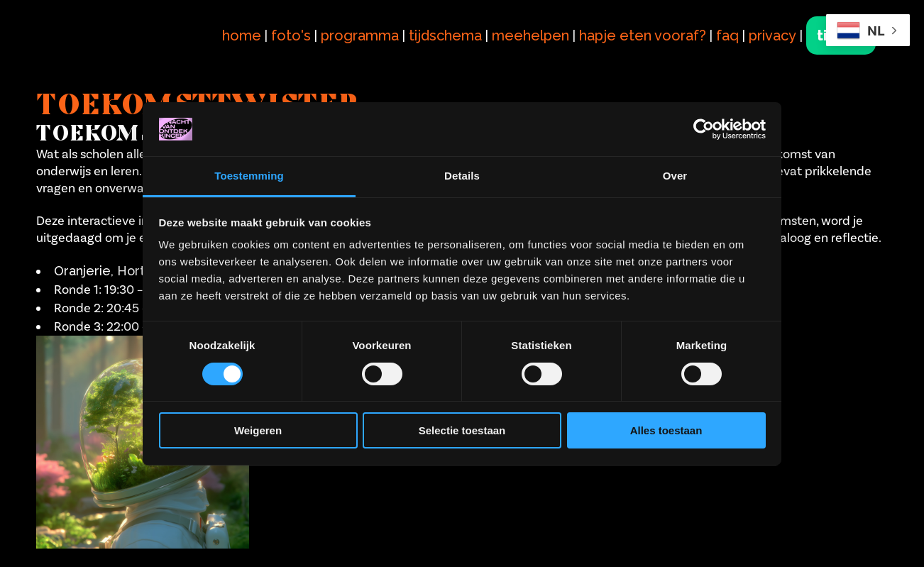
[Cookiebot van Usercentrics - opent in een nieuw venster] (704, 129)
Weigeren (258, 430)
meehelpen (530, 35)
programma (360, 35)
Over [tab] (675, 176)
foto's (291, 35)
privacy (772, 35)
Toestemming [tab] (249, 176)
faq (727, 35)
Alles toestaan (666, 430)
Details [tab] (462, 176)
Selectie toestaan (462, 430)
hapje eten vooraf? (643, 35)
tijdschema (445, 35)
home (242, 35)
